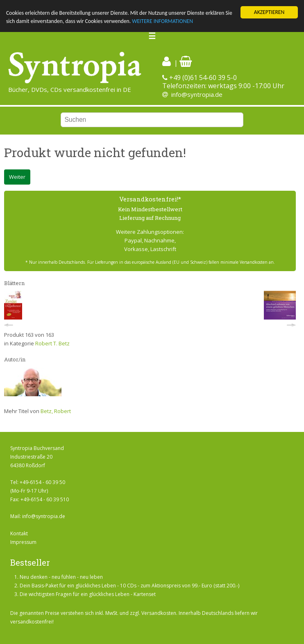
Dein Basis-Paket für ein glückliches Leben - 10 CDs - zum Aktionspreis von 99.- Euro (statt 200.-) (129, 586)
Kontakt (19, 533)
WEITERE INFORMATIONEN (162, 21)
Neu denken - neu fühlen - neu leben (61, 577)
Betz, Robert (56, 411)
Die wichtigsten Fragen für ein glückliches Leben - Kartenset (88, 594)
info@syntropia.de (197, 94)
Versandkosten (159, 613)
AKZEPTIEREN (269, 12)
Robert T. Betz (52, 343)
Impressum (23, 542)
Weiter (17, 177)
